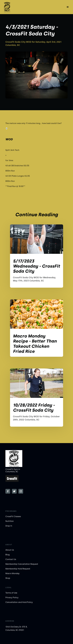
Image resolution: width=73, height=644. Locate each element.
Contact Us (11, 559)
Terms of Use (11, 593)
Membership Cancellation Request (22, 564)
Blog (7, 555)
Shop (8, 578)
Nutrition (10, 521)
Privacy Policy (12, 598)
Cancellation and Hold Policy (19, 602)
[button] (68, 7)
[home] (12, 7)
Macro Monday (12, 573)
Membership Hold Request (18, 569)
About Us (10, 550)
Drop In (9, 526)
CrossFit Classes (13, 516)
